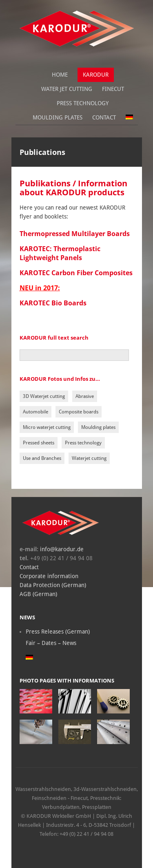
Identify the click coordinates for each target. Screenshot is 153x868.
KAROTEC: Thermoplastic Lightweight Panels (60, 253)
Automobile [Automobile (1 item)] (35, 412)
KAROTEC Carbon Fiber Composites (76, 273)
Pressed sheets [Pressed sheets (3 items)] (39, 443)
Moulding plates (58, 117)
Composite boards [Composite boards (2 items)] (79, 412)
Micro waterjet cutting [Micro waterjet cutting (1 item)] (47, 427)
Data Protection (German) (53, 585)
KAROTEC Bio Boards (53, 303)
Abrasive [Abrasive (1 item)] (85, 396)
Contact (104, 117)
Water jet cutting (67, 89)
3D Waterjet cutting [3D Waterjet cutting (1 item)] (44, 396)
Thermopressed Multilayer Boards (75, 234)
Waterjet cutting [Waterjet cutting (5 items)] (89, 458)
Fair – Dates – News (51, 643)
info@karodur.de (61, 549)
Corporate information (49, 576)
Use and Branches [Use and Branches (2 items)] (42, 458)
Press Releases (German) (58, 632)
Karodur (96, 75)
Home (60, 75)
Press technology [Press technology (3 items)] (83, 443)
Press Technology (83, 103)
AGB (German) (38, 594)
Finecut (113, 89)
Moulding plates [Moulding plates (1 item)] (98, 427)
